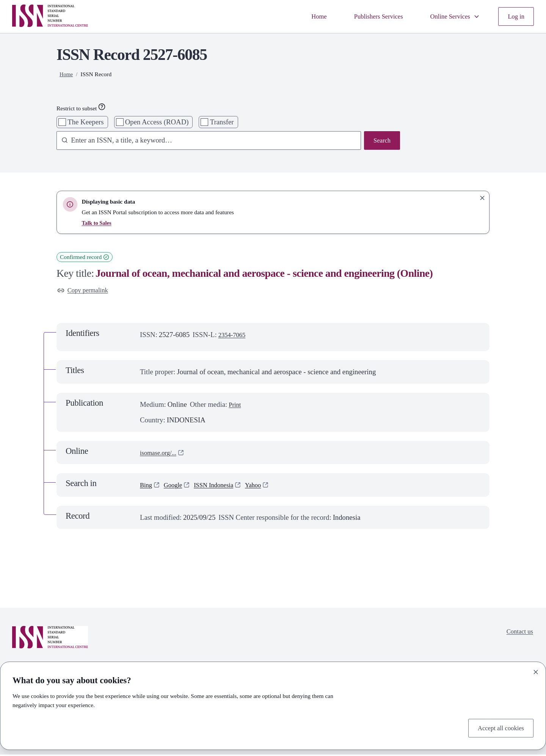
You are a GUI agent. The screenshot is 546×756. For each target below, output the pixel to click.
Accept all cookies (498, 727)
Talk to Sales (98, 223)
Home (304, 16)
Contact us (518, 634)
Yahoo (264, 487)
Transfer (222, 122)
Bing (147, 487)
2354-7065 (234, 336)
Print (235, 406)
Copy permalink (85, 291)
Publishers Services (367, 16)
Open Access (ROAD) (157, 122)
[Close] (536, 670)
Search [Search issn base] (381, 141)
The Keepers (86, 122)
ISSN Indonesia (220, 487)
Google (176, 487)
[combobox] (205, 141)
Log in (515, 16)
